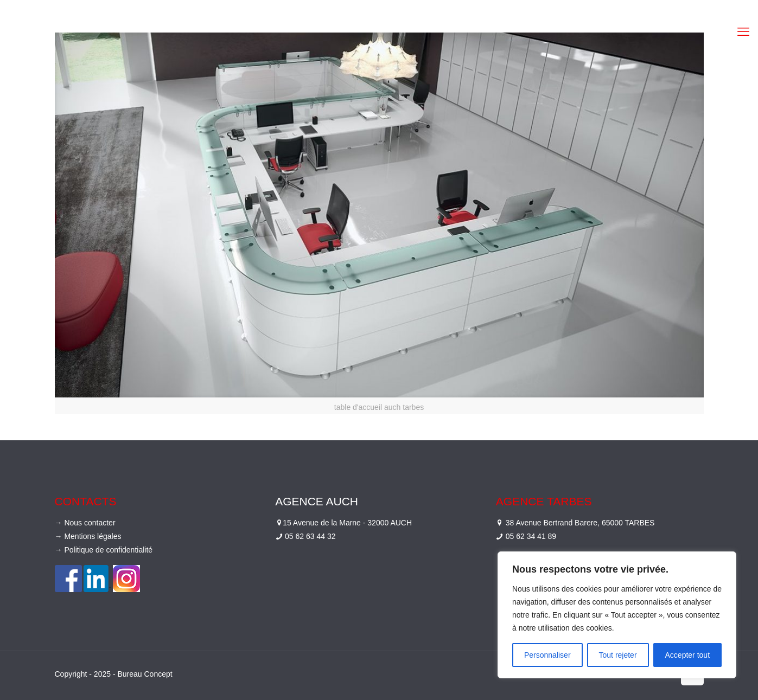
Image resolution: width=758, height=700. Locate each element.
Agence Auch (317, 501)
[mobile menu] (743, 32)
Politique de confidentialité (108, 550)
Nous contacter (90, 523)
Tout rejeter (618, 655)
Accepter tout (688, 655)
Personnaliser (547, 655)
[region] (617, 615)
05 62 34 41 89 (531, 536)
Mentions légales (93, 536)
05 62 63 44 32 (310, 536)
